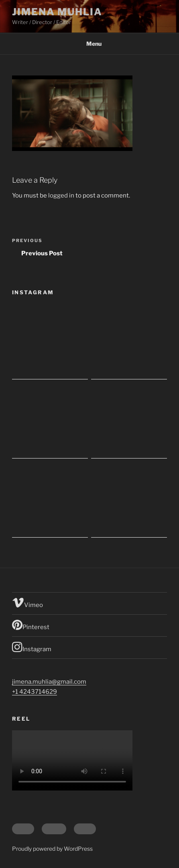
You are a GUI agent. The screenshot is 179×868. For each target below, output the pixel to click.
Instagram (32, 647)
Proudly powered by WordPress (52, 849)
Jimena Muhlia (57, 12)
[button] (72, 113)
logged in (61, 196)
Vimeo (27, 603)
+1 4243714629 (35, 692)
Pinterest (31, 625)
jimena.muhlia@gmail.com (49, 682)
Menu (90, 44)
